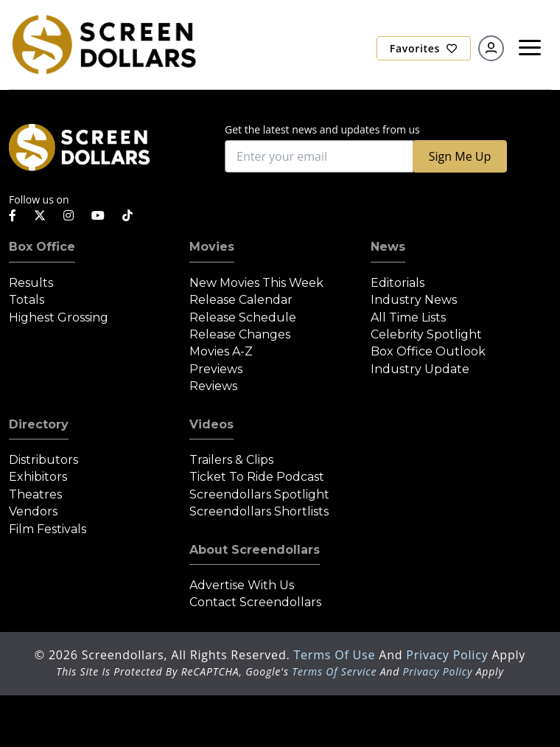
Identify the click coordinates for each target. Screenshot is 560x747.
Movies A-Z (221, 351)
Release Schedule (243, 317)
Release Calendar (241, 300)
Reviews (213, 386)
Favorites (424, 48)
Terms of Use (336, 655)
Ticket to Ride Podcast (257, 477)
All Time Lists (408, 317)
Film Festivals (48, 529)
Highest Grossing (59, 317)
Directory (39, 424)
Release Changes (240, 334)
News (388, 247)
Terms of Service (334, 671)
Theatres (35, 494)
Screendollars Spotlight (259, 494)
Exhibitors (38, 477)
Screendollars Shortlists (259, 511)
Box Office (42, 247)
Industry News (414, 300)
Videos (211, 424)
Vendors (33, 511)
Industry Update (420, 369)
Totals (27, 300)
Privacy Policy (449, 655)
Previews (216, 369)
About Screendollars (255, 550)
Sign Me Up (460, 156)
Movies (212, 247)
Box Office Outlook (428, 351)
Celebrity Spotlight (426, 334)
